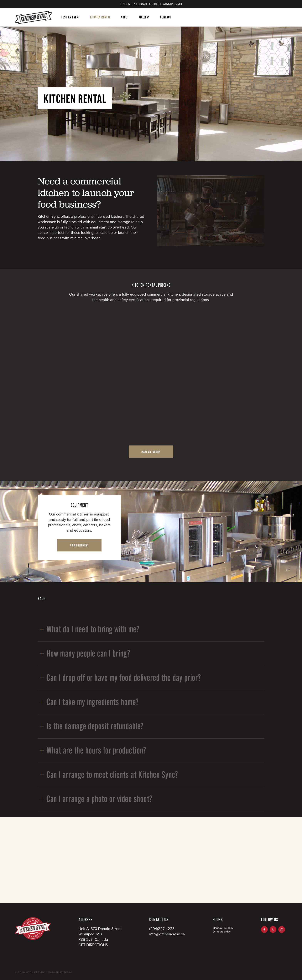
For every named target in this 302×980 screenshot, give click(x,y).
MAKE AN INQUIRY (151, 452)
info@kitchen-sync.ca (167, 934)
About (125, 17)
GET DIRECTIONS (93, 945)
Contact (166, 17)
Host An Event (70, 17)
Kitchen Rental (100, 17)
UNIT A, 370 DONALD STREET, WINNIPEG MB (151, 4)
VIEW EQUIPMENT (79, 545)
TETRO (68, 972)
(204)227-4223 (162, 929)
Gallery (144, 17)
